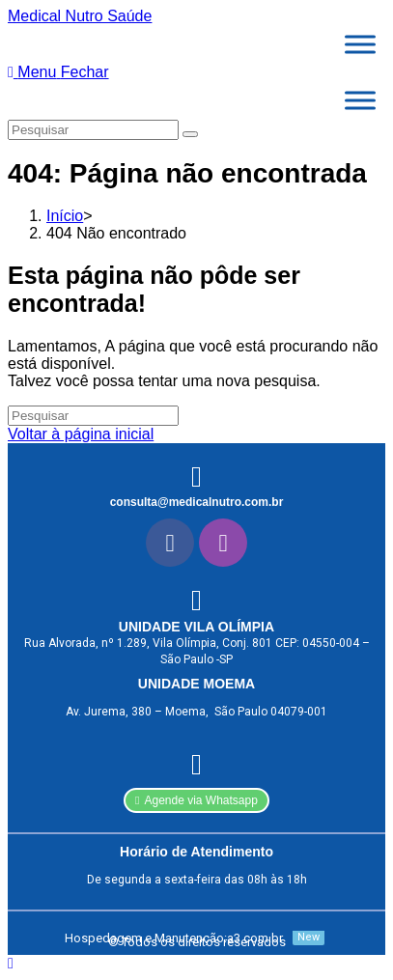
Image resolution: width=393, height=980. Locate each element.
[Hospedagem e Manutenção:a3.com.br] (192, 938)
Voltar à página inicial (81, 434)
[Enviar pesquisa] (190, 134)
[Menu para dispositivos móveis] (58, 72)
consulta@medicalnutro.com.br (197, 502)
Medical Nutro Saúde (80, 16)
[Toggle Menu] (360, 44)
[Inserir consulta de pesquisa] (93, 130)
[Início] (65, 216)
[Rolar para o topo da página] (11, 963)
